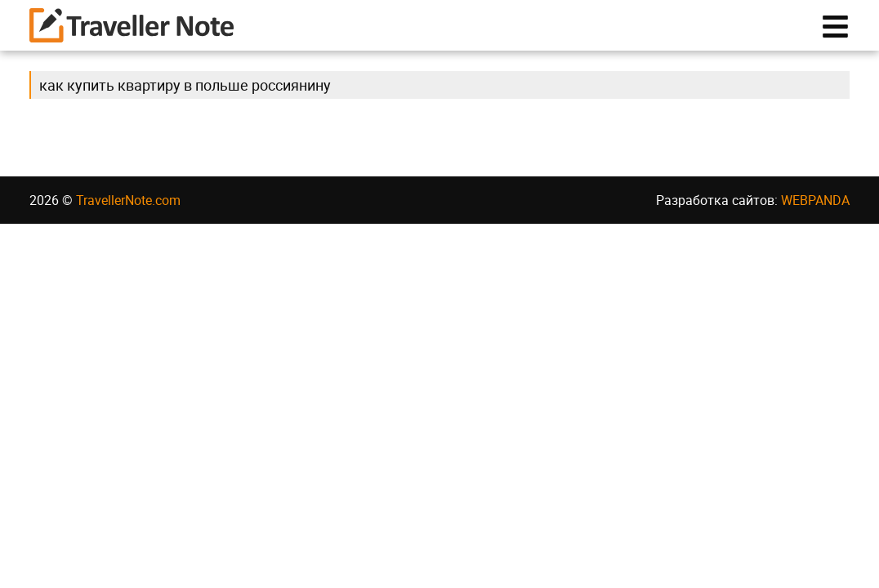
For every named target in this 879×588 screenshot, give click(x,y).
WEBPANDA (815, 208)
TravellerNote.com (128, 208)
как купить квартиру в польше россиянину (185, 93)
